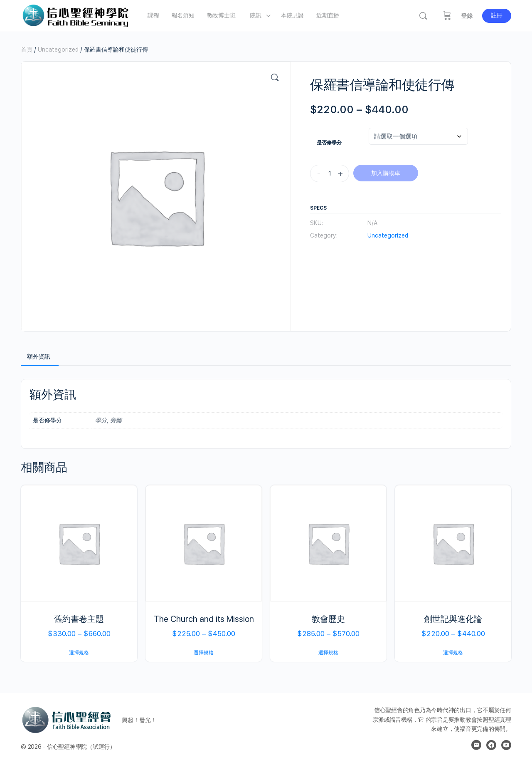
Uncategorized (58, 50)
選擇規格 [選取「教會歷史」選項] (328, 653)
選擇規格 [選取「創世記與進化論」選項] (453, 653)
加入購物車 (386, 173)
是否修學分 (329, 143)
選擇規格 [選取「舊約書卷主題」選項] (79, 653)
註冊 (497, 15)
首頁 (27, 50)
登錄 (467, 16)
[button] (275, 77)
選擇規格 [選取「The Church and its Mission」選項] (204, 653)
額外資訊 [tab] (39, 357)
